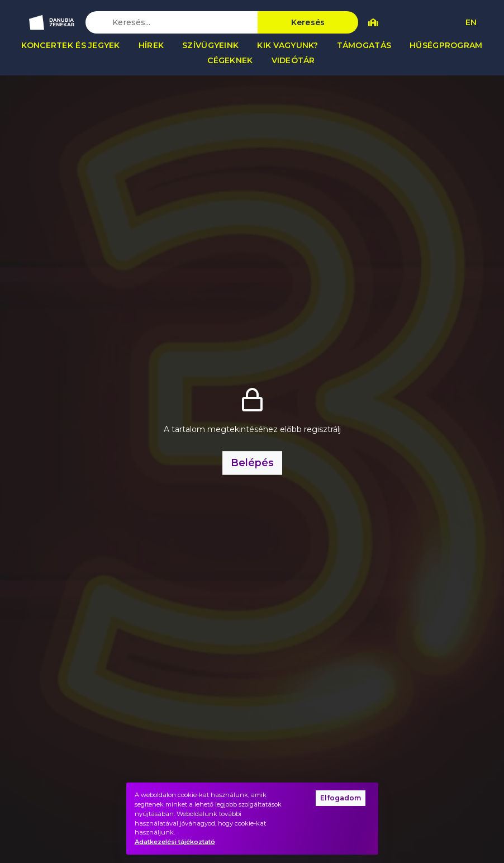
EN (471, 22)
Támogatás (364, 45)
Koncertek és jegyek (70, 45)
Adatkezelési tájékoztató (175, 842)
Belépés (252, 463)
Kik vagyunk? (287, 45)
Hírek (151, 45)
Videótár (293, 60)
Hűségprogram (446, 45)
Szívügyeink (210, 45)
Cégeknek (230, 60)
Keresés (308, 22)
